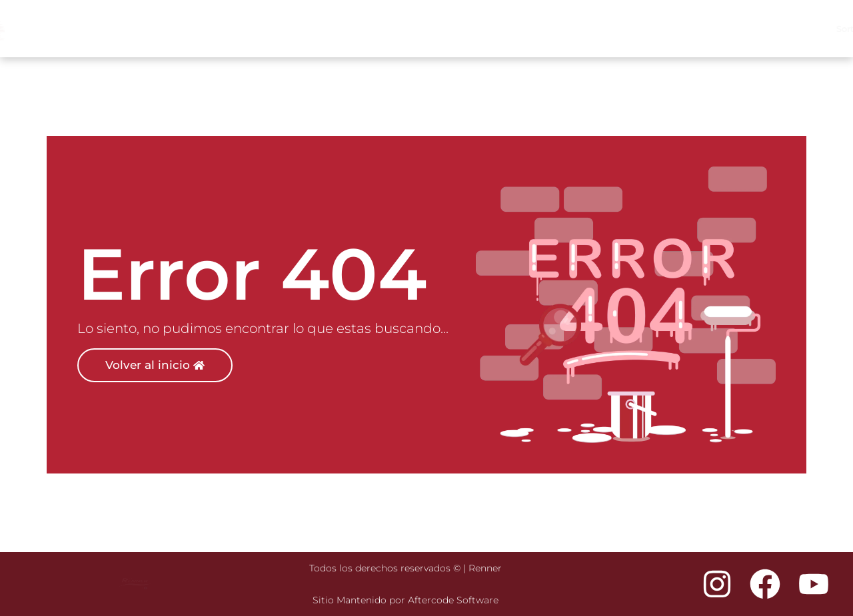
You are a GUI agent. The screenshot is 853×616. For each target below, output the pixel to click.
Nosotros (734, 29)
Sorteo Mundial (470, 29)
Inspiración (545, 29)
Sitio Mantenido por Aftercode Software (406, 600)
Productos (616, 29)
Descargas (802, 29)
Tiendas (681, 29)
